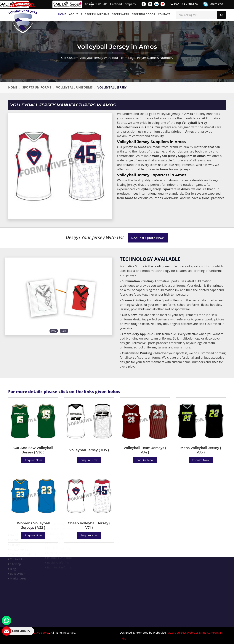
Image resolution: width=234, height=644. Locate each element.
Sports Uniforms (97, 14)
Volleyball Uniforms (74, 87)
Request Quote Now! (148, 238)
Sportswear (120, 14)
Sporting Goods (144, 14)
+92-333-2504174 (184, 4)
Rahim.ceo (213, 4)
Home (62, 14)
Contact (164, 14)
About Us (76, 14)
